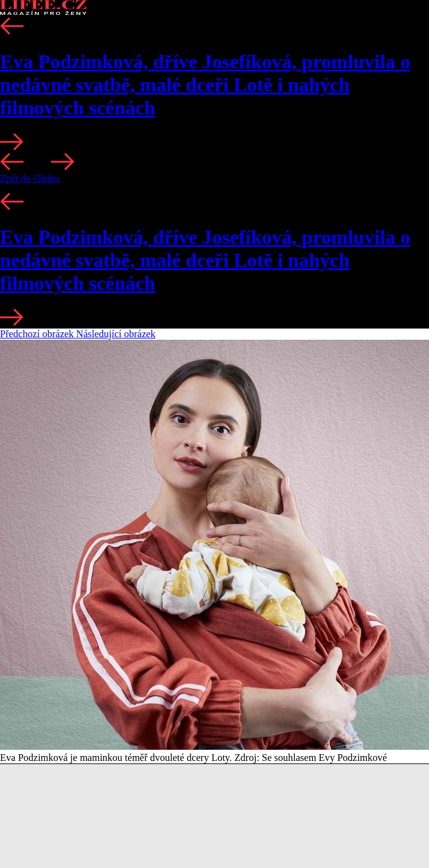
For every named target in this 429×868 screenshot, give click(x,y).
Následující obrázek (116, 334)
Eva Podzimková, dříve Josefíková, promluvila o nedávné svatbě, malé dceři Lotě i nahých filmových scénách (205, 85)
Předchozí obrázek (38, 334)
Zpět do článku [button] (30, 178)
